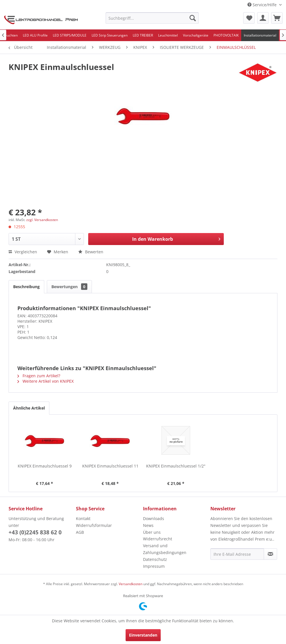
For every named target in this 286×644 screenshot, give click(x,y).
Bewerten (91, 252)
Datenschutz (155, 559)
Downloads (154, 518)
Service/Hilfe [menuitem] (263, 5)
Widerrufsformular (94, 525)
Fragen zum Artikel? (39, 376)
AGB (80, 532)
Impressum (154, 566)
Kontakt (83, 518)
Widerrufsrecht (158, 539)
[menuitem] (152, 18)
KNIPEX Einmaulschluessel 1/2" (176, 466)
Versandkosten (131, 584)
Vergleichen (23, 252)
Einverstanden (143, 635)
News (148, 525)
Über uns (152, 532)
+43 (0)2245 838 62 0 (35, 532)
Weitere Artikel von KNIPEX (46, 381)
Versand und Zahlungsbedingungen (165, 549)
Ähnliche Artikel (29, 408)
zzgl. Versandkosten (42, 220)
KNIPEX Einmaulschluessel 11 (110, 466)
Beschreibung (26, 287)
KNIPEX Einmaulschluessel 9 (45, 466)
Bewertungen (69, 287)
